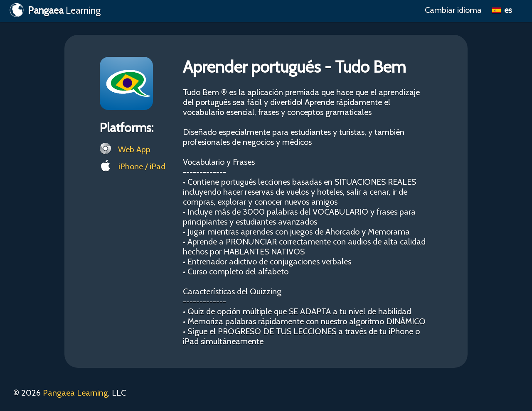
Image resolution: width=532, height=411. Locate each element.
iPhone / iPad (133, 166)
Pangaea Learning (75, 393)
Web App (125, 149)
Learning (55, 10)
